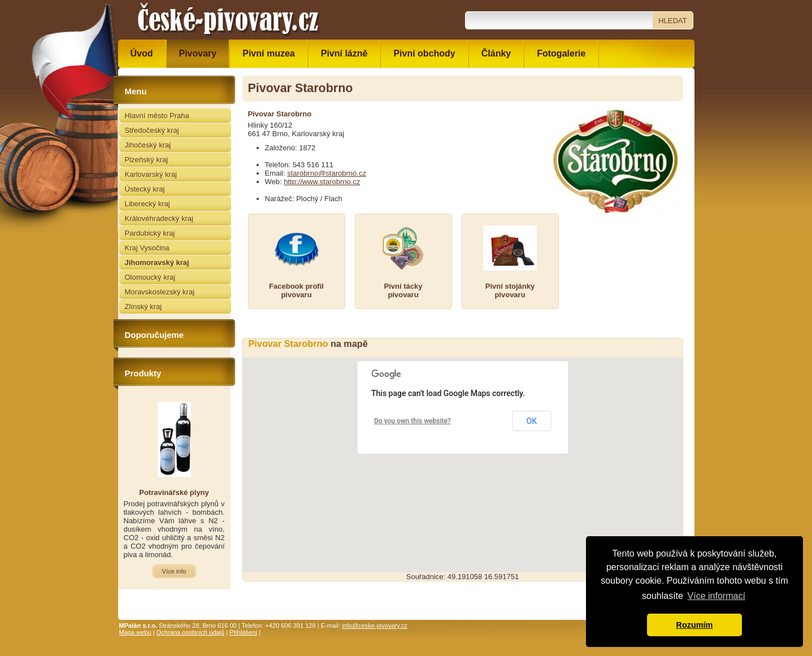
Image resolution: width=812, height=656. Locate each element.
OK (532, 421)
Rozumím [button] (695, 625)
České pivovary (228, 20)
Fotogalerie (561, 53)
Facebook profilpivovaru (296, 290)
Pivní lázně (344, 53)
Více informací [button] (717, 596)
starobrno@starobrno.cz (327, 173)
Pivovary (198, 53)
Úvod (142, 53)
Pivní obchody (424, 53)
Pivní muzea (268, 53)
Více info (174, 571)
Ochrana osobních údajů (190, 632)
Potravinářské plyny (174, 492)
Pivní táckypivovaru (403, 290)
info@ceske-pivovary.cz (375, 625)
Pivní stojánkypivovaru (510, 290)
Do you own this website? (412, 421)
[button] (463, 455)
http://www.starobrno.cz (322, 182)
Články (496, 53)
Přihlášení (243, 632)
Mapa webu (135, 632)
